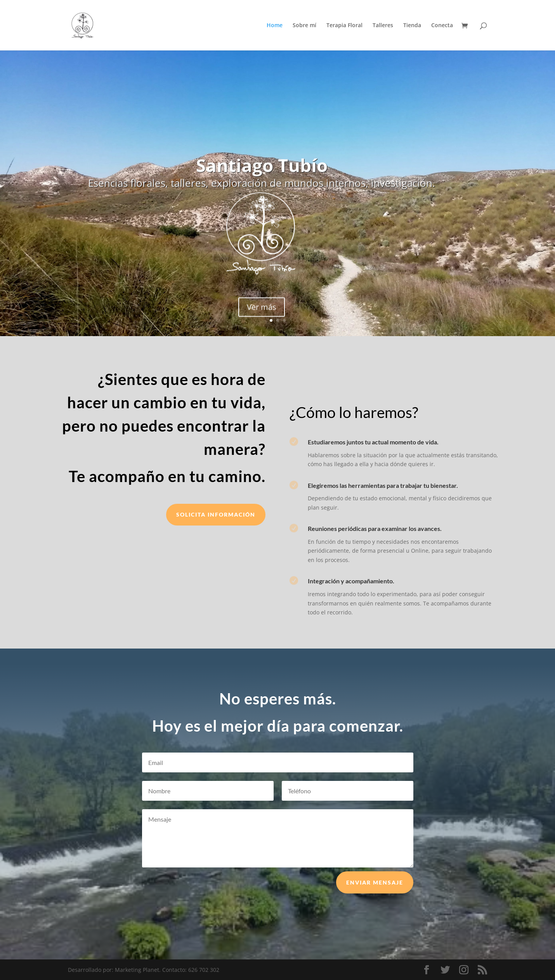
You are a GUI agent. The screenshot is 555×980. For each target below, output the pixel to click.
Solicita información (216, 514)
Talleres (383, 26)
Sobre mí (304, 26)
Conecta (442, 26)
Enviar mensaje (375, 895)
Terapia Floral (344, 26)
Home (275, 26)
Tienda (412, 26)
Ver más (262, 313)
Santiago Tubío (262, 172)
